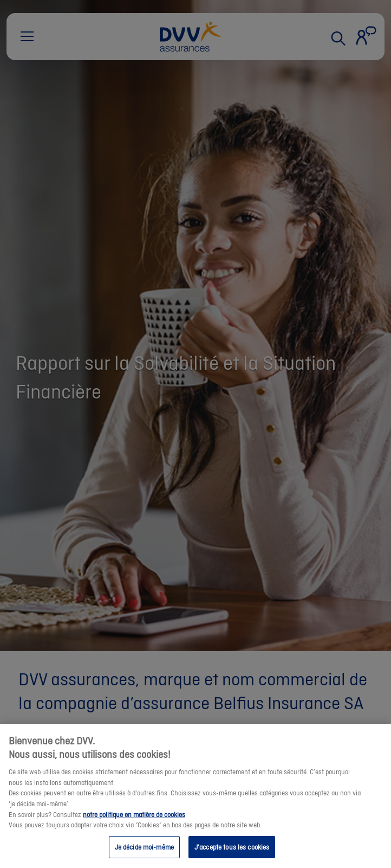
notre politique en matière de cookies (134, 826)
